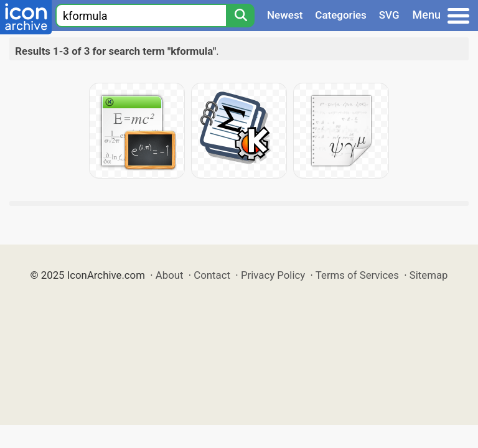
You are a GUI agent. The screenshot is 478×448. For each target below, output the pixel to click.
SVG (389, 15)
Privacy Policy (273, 275)
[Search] (240, 16)
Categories (341, 15)
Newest (285, 15)
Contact (212, 275)
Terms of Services (357, 275)
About (170, 275)
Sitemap (429, 275)
